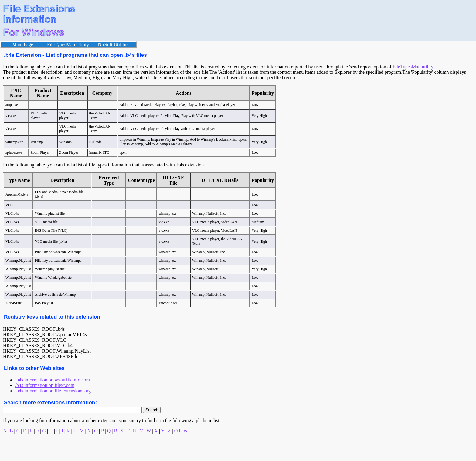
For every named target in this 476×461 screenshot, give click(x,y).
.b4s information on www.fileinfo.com (53, 380)
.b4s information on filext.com (45, 385)
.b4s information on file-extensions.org (53, 391)
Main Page (23, 44)
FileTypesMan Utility (68, 44)
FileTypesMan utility (413, 67)
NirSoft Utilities (114, 44)
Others (181, 431)
